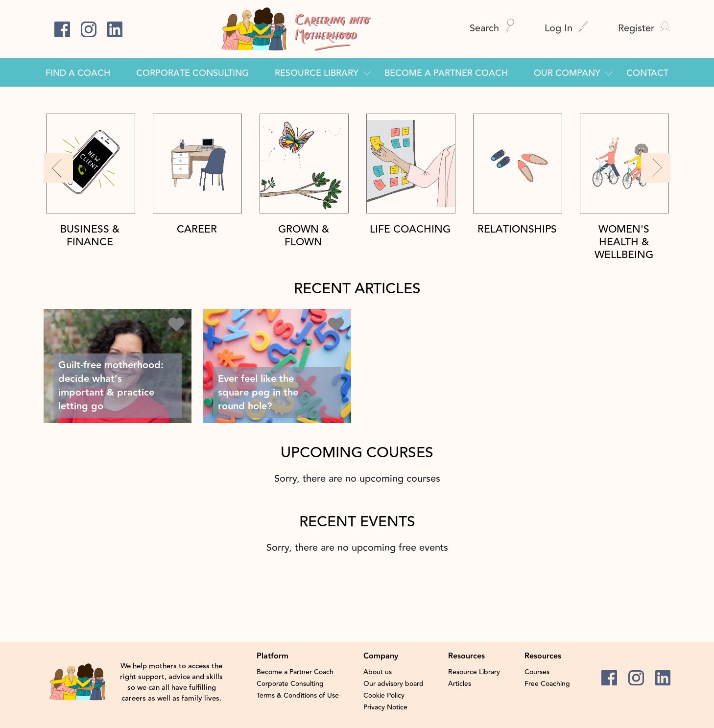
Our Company (567, 73)
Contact (647, 73)
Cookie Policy (384, 696)
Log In (567, 28)
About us (378, 672)
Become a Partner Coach (446, 73)
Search (492, 28)
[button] (58, 168)
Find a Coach (78, 73)
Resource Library (317, 73)
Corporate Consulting (192, 73)
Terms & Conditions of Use (298, 696)
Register (644, 28)
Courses (537, 672)
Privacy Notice (385, 707)
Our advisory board (393, 684)
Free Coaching (547, 684)
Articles (460, 684)
